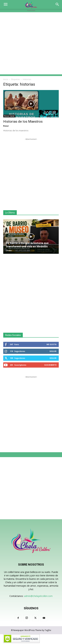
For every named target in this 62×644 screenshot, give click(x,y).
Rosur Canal (9, 116)
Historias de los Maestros (23, 121)
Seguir (53, 351)
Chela (9, 250)
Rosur (6, 126)
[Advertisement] (31, 43)
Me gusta (52, 344)
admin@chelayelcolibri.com (38, 596)
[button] (6, 4)
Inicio (6, 79)
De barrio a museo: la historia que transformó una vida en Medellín (27, 245)
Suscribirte (50, 365)
